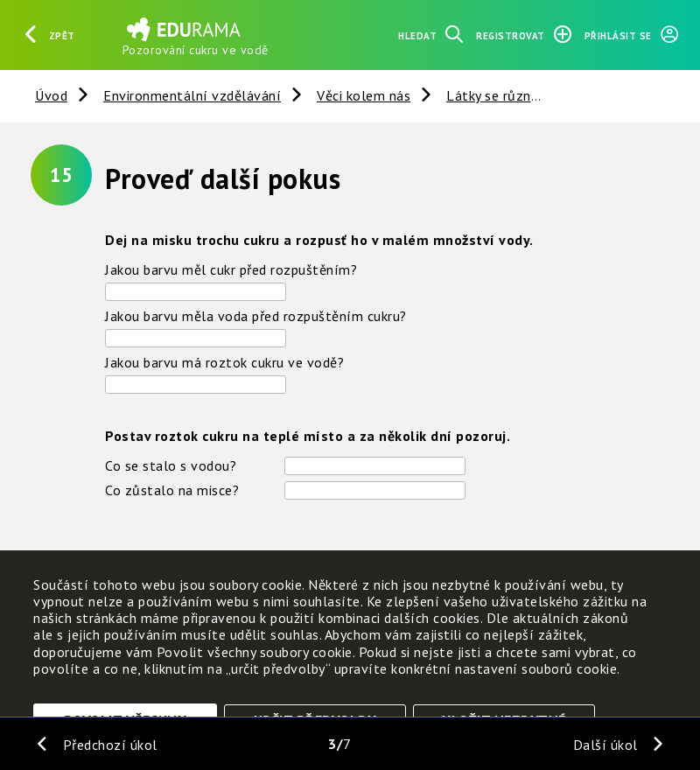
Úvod (51, 95)
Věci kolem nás (364, 95)
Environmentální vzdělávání (192, 95)
